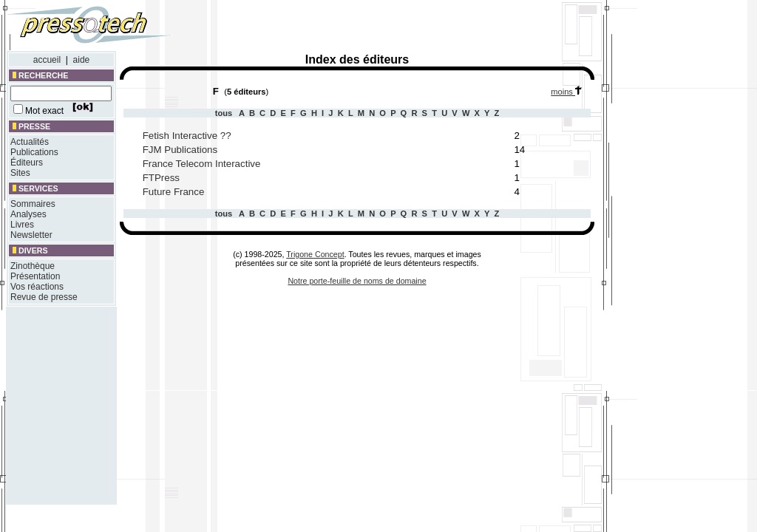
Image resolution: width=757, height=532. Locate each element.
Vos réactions (37, 287)
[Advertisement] (398, 28)
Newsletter (31, 235)
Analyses (28, 214)
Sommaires (33, 204)
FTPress (161, 178)
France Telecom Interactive (202, 164)
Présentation (35, 276)
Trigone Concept (315, 254)
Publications (34, 152)
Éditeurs (27, 163)
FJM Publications (180, 150)
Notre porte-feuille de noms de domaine (357, 281)
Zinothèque (33, 266)
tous (225, 113)
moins (570, 92)
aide (82, 60)
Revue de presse (44, 297)
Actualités (30, 142)
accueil (47, 60)
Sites (20, 173)
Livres (22, 225)
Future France (174, 192)
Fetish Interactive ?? (187, 136)
